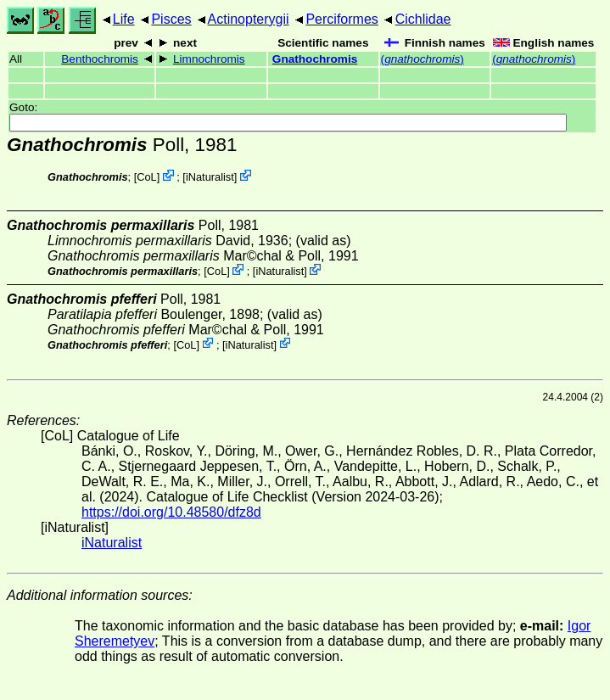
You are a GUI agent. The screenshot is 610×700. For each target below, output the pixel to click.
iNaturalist (210, 177)
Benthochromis (100, 59)
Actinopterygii (249, 19)
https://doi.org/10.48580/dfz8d (171, 512)
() (423, 59)
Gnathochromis (315, 59)
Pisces (171, 19)
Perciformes (341, 19)
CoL (146, 177)
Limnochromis (209, 59)
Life (124, 19)
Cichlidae (423, 19)
